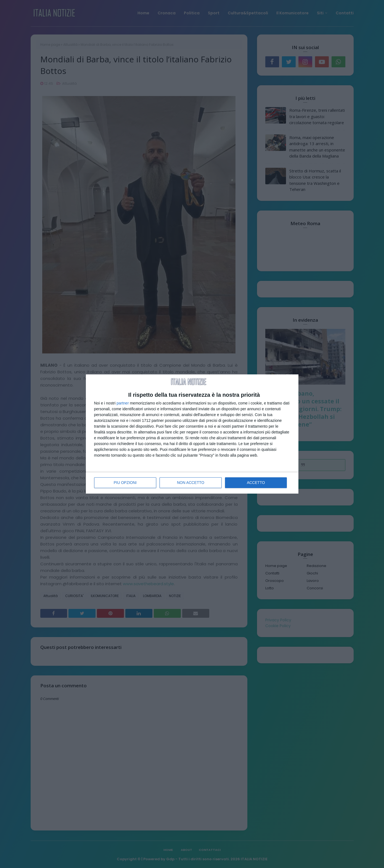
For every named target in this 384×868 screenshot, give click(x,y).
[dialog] (192, 434)
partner (123, 403)
